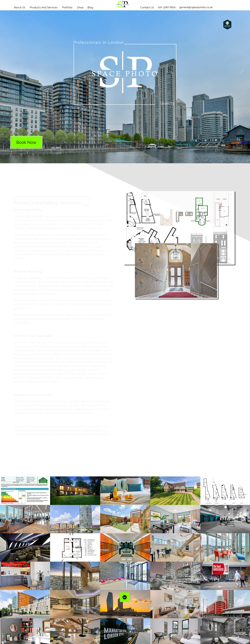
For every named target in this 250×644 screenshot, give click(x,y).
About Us (20, 7)
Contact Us (147, 7)
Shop (80, 7)
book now (26, 142)
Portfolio (67, 7)
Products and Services (44, 7)
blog (90, 7)
